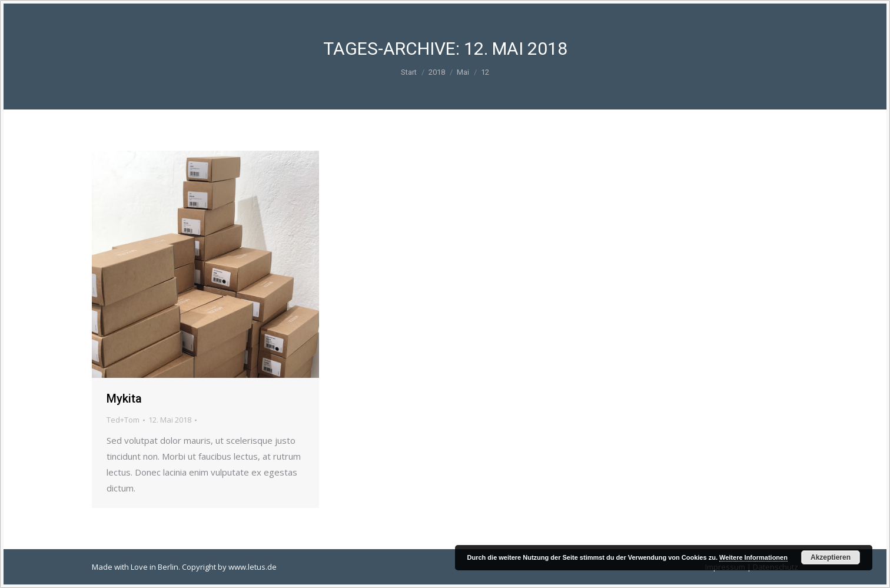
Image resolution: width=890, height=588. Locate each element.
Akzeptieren (831, 557)
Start (409, 72)
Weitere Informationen (753, 557)
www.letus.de (253, 567)
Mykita (124, 398)
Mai (463, 72)
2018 (437, 72)
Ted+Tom (123, 420)
